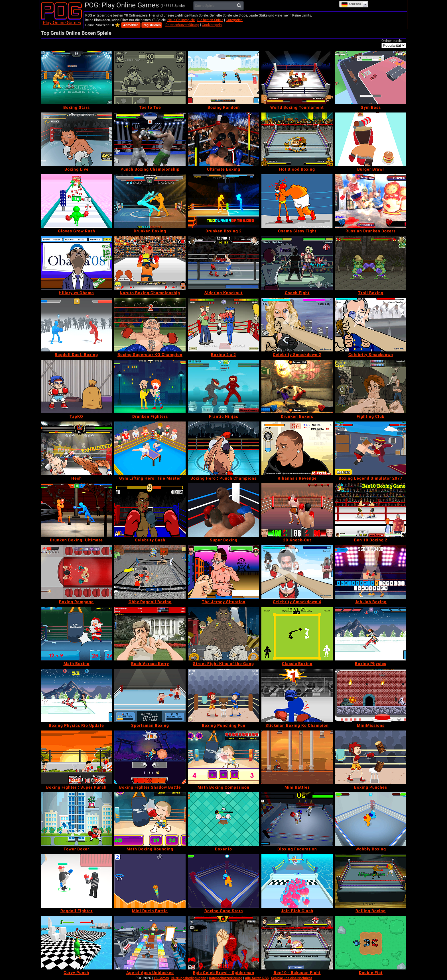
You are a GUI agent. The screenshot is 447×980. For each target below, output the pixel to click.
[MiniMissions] (371, 695)
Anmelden (131, 25)
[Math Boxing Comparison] (223, 757)
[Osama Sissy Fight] (297, 201)
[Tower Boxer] (76, 819)
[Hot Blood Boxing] (297, 139)
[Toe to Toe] (150, 77)
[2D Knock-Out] (297, 510)
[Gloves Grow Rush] (76, 201)
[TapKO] (76, 386)
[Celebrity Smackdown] (371, 325)
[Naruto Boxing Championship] (150, 263)
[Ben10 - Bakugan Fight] (297, 943)
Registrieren (152, 25)
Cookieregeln (212, 25)
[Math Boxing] (76, 634)
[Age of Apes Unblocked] (150, 943)
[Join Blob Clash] (297, 881)
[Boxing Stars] (76, 77)
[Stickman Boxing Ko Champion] (297, 695)
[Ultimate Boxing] (223, 139)
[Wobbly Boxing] (371, 819)
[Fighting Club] (371, 386)
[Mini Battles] (297, 757)
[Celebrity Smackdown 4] (297, 572)
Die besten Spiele (210, 20)
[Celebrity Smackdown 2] (297, 325)
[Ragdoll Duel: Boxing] (76, 325)
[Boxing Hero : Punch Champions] (223, 448)
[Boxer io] (223, 819)
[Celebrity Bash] (150, 510)
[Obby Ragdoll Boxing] (150, 572)
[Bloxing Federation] (297, 819)
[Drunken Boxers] (297, 386)
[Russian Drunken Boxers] (371, 201)
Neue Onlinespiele (181, 20)
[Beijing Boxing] (371, 881)
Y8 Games (161, 978)
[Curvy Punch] (76, 943)
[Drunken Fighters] (150, 386)
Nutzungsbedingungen (189, 978)
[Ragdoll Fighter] (76, 881)
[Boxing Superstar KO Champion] (150, 325)
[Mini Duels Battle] (150, 881)
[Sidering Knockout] (223, 263)
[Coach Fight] (297, 263)
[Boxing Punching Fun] (223, 695)
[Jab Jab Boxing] (371, 572)
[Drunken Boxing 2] (223, 201)
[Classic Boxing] (297, 634)
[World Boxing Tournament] (297, 77)
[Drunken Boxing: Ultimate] (76, 510)
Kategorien (234, 20)
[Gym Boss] (371, 77)
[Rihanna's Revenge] (297, 448)
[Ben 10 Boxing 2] (371, 510)
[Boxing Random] (223, 77)
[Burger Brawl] (371, 139)
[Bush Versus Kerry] (150, 634)
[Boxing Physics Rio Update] (76, 695)
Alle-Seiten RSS (257, 978)
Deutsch (351, 4)
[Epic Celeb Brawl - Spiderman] (223, 943)
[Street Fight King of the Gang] (223, 634)
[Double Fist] (371, 943)
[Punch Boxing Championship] (150, 139)
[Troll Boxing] (371, 263)
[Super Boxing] (223, 510)
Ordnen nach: (392, 41)
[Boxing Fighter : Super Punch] (76, 757)
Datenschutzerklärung (182, 25)
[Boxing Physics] (371, 634)
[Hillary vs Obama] (76, 263)
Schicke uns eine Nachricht (291, 978)
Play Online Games (62, 23)
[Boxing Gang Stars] (223, 881)
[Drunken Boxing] (150, 201)
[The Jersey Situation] (223, 572)
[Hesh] (76, 448)
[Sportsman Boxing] (150, 695)
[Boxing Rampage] (76, 572)
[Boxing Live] (76, 139)
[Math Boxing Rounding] (150, 819)
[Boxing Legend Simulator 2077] (371, 448)
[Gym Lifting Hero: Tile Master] (150, 448)
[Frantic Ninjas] (223, 386)
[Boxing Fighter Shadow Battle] (150, 757)
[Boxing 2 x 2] (223, 325)
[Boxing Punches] (371, 757)
